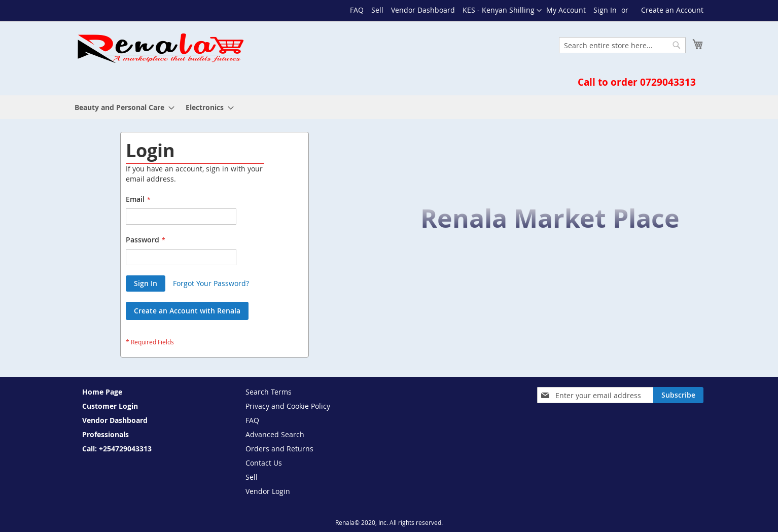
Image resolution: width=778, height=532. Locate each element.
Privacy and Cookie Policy (288, 406)
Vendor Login (268, 491)
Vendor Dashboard (423, 10)
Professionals (105, 434)
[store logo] (160, 48)
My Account (566, 10)
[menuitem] (121, 107)
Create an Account (672, 10)
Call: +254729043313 (117, 449)
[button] (502, 11)
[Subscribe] (678, 395)
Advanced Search (275, 434)
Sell (377, 10)
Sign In (605, 10)
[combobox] (622, 45)
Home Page (102, 392)
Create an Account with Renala (187, 311)
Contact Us (264, 463)
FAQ (357, 10)
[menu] (389, 107)
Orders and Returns (279, 449)
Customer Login (110, 406)
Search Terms (269, 392)
